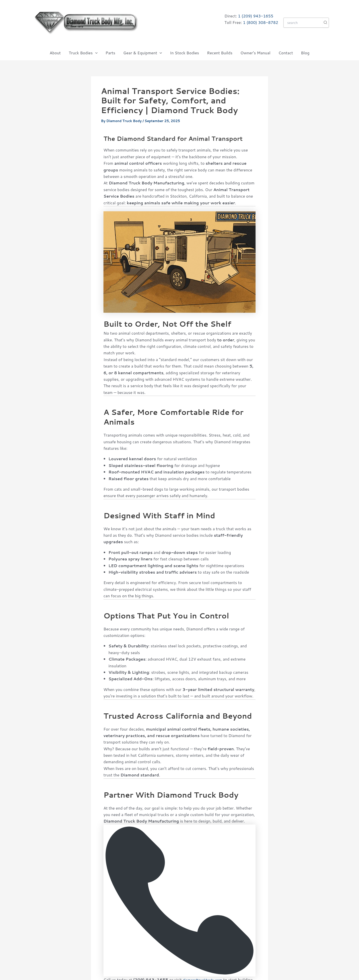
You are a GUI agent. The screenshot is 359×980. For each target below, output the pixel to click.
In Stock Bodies (185, 53)
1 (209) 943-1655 (256, 16)
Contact (286, 53)
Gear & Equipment (143, 53)
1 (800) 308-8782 (261, 22)
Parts (110, 53)
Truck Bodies (83, 53)
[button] (95, 53)
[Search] (326, 23)
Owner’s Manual (255, 53)
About (55, 53)
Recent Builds (220, 53)
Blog (305, 53)
